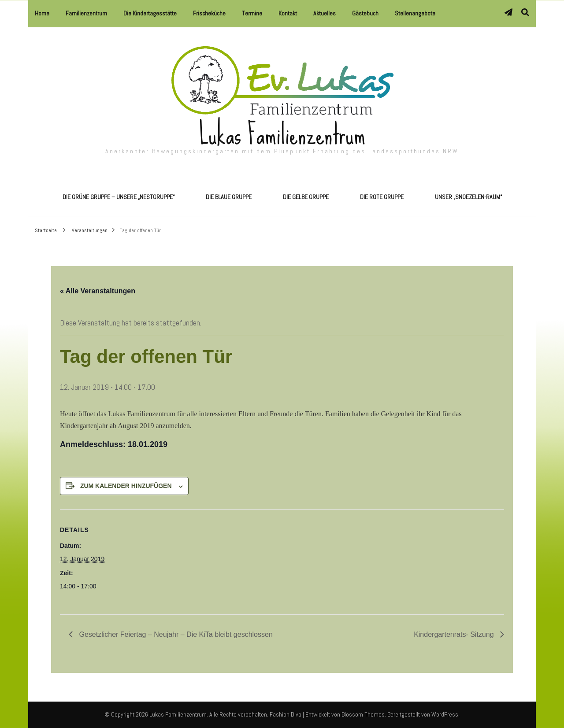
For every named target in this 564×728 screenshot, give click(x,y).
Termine (252, 13)
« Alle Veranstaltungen (98, 291)
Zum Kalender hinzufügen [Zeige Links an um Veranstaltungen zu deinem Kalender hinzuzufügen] (126, 486)
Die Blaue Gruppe (229, 197)
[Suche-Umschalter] (525, 13)
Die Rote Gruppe (382, 197)
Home (42, 13)
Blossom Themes (363, 714)
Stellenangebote (415, 13)
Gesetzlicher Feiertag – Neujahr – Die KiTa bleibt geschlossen (175, 634)
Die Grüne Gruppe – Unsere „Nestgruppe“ (119, 197)
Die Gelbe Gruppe (306, 197)
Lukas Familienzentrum (282, 135)
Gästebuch (365, 13)
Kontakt (288, 13)
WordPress (445, 714)
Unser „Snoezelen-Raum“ (468, 197)
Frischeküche (209, 13)
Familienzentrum (86, 13)
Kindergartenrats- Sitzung (455, 634)
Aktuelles (325, 13)
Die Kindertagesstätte (150, 13)
